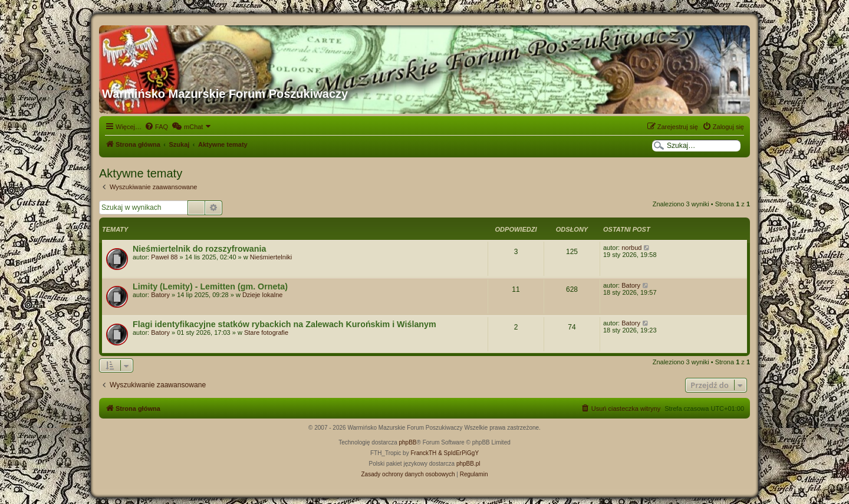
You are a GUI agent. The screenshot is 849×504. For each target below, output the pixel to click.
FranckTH (423, 453)
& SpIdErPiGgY (458, 453)
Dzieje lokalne (262, 295)
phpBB (408, 442)
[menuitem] (156, 127)
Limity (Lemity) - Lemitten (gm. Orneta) (210, 286)
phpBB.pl (468, 464)
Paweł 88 (164, 257)
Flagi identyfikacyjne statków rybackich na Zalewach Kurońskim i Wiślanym (284, 324)
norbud (631, 248)
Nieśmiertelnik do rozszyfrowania (199, 249)
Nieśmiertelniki (271, 257)
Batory (160, 295)
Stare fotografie (266, 332)
